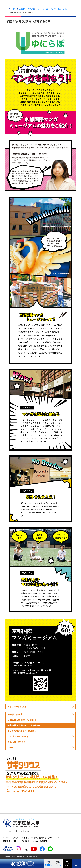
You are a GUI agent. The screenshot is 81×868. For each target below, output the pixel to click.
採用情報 (26, 841)
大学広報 (31, 9)
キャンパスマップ (10, 838)
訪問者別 (49, 865)
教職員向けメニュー (11, 841)
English (35, 841)
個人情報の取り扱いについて (47, 838)
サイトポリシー (27, 838)
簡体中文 (44, 841)
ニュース (58, 865)
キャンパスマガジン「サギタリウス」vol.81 (51, 9)
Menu (76, 865)
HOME (14, 9)
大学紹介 (22, 9)
